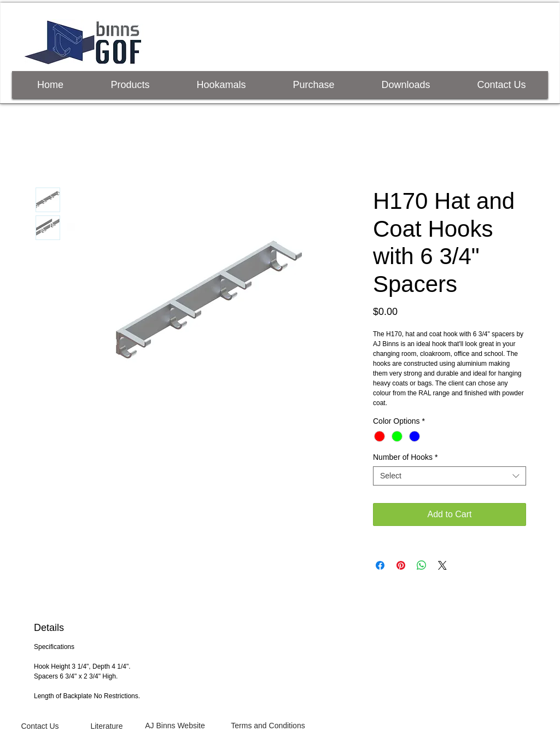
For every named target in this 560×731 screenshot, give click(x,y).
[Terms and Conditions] (268, 725)
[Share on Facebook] (380, 565)
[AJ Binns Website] (175, 725)
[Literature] (107, 726)
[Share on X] (442, 565)
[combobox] (450, 476)
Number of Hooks (405, 457)
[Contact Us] (40, 726)
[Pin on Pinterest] (401, 565)
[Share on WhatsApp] (422, 565)
